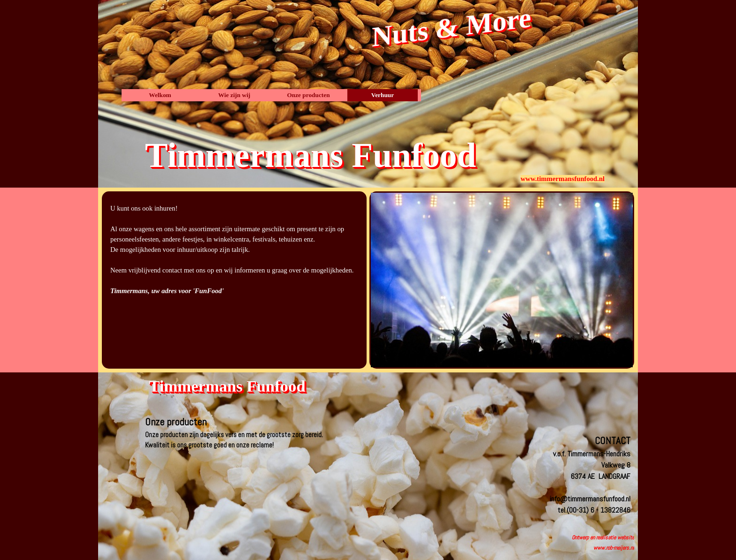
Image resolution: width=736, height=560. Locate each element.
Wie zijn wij (234, 95)
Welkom (160, 95)
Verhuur (383, 95)
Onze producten (308, 95)
